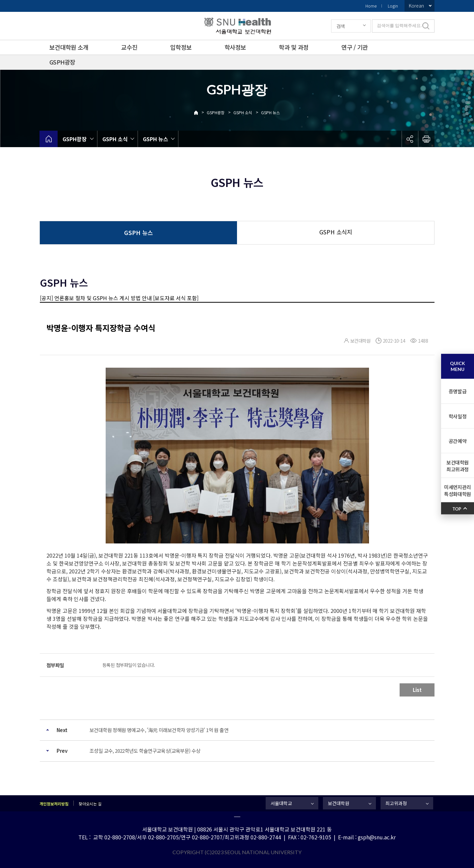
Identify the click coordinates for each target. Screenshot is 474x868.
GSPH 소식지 (336, 232)
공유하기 (410, 139)
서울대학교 (281, 803)
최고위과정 (396, 803)
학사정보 (235, 47)
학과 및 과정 (294, 47)
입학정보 (181, 47)
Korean (416, 6)
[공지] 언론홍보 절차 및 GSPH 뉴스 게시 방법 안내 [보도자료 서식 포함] (119, 298)
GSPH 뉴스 (270, 112)
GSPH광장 (62, 62)
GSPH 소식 (243, 112)
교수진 (129, 47)
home (49, 139)
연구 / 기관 (355, 47)
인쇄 (426, 139)
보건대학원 (339, 803)
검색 (341, 26)
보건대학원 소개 (69, 47)
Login (393, 6)
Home (371, 6)
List (417, 690)
